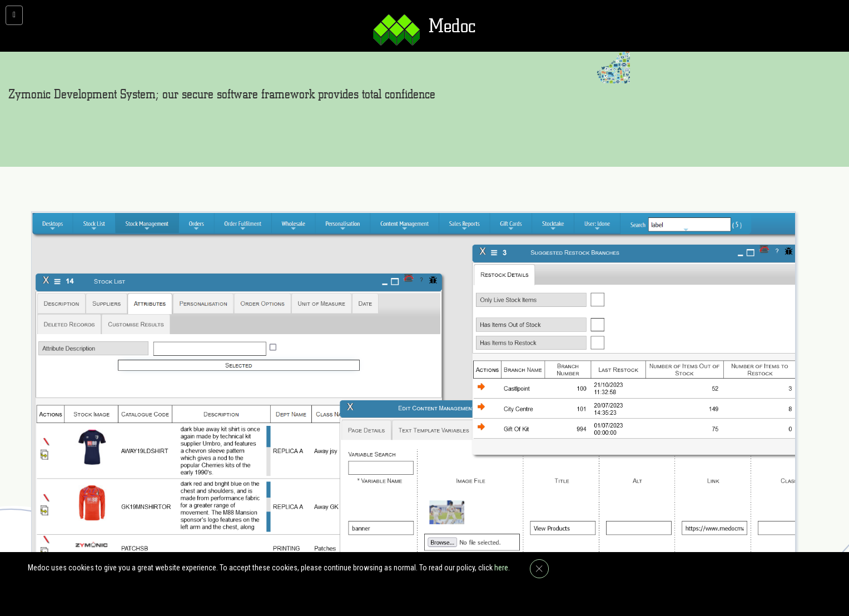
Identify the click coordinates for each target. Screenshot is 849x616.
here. (502, 568)
